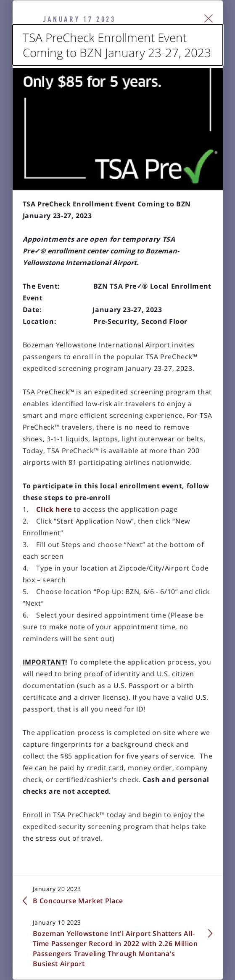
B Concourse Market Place (78, 901)
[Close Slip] (209, 18)
